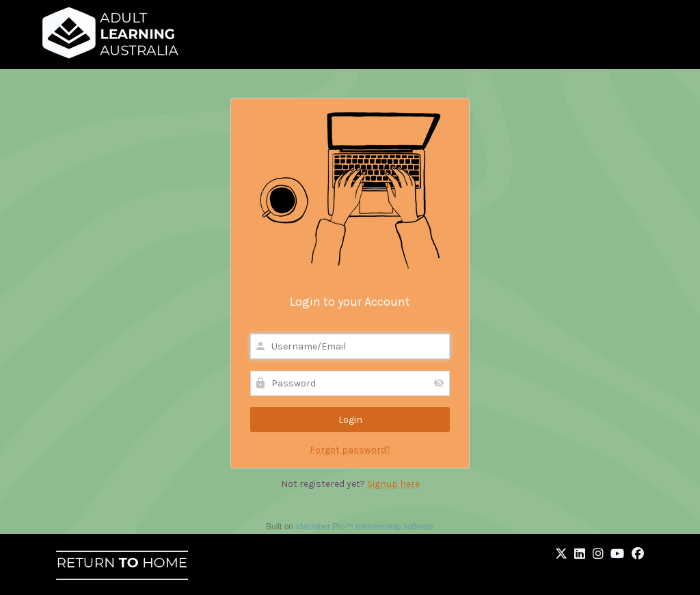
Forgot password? (350, 450)
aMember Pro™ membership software (365, 527)
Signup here (393, 484)
